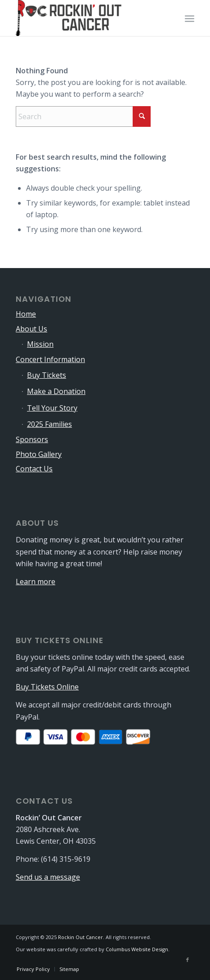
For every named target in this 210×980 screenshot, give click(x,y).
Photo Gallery (39, 454)
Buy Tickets (47, 375)
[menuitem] (190, 18)
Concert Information (50, 359)
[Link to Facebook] (188, 960)
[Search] (83, 116)
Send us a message (48, 877)
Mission (40, 344)
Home (26, 314)
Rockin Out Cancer (80, 937)
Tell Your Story (52, 408)
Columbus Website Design (137, 949)
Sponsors (32, 439)
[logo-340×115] (87, 18)
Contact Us (34, 469)
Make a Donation (56, 391)
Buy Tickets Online (47, 687)
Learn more (36, 582)
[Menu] (190, 18)
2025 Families (49, 424)
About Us (31, 329)
